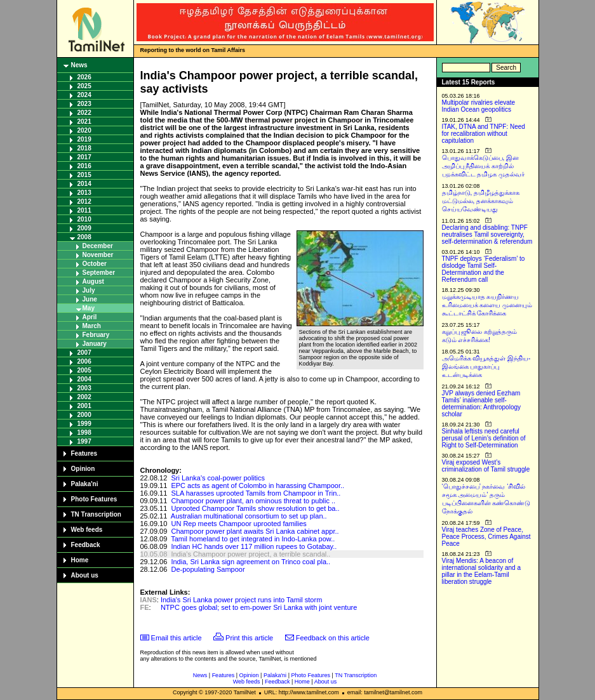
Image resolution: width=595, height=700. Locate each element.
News (79, 65)
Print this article (249, 638)
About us (85, 575)
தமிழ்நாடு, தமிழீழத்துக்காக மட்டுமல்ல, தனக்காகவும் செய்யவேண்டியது (481, 201)
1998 (84, 433)
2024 (84, 95)
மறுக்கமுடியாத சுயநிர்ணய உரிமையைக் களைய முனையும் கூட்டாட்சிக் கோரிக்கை (487, 305)
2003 (84, 388)
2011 (84, 210)
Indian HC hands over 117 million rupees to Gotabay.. (254, 546)
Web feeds (87, 530)
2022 (84, 113)
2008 (84, 237)
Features (84, 453)
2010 (84, 219)
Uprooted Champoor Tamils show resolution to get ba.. (255, 508)
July (89, 290)
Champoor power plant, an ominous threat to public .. (253, 501)
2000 (84, 415)
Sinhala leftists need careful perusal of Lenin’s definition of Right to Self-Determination (484, 438)
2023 (84, 104)
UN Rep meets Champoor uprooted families (238, 524)
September (99, 273)
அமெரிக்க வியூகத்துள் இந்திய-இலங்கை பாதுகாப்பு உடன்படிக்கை (486, 367)
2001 (84, 406)
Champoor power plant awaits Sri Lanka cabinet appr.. (255, 531)
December (98, 246)
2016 (84, 166)
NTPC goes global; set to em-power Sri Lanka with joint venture (259, 607)
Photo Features (94, 499)
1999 (84, 424)
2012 (84, 201)
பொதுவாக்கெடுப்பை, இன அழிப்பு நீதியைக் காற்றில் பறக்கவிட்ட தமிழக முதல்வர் (484, 166)
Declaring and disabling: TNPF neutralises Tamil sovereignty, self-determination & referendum (487, 234)
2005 (84, 370)
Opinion (83, 469)
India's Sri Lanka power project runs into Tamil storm (241, 600)
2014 (84, 184)
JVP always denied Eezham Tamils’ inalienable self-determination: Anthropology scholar (482, 404)
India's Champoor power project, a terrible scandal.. (251, 554)
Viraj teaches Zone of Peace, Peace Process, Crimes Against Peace (486, 537)
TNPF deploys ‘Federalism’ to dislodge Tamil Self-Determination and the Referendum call (484, 269)
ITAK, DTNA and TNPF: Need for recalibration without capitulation (484, 134)
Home (80, 560)
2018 (84, 148)
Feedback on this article (333, 638)
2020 (84, 130)
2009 (84, 228)
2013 (84, 193)
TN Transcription (96, 514)
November (98, 255)
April (90, 317)
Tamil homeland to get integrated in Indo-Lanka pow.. (253, 539)
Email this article (177, 638)
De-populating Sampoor (208, 569)
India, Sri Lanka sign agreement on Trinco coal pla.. (251, 562)
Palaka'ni (85, 484)
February (96, 335)
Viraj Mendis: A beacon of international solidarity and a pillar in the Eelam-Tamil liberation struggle (482, 571)
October (95, 264)
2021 (84, 122)
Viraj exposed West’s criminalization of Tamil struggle (486, 466)
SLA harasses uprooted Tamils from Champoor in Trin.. (256, 493)
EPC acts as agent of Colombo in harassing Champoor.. (257, 485)
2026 (84, 77)
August (93, 281)
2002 (84, 397)
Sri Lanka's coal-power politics (218, 478)
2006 (84, 361)
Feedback (86, 545)
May (89, 308)
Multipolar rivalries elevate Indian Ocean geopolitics (479, 106)
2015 (84, 175)
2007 (84, 353)
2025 (84, 86)
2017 (84, 157)
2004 (84, 379)
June (90, 299)
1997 (84, 441)
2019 (84, 139)
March (92, 326)
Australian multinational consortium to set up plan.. (249, 516)
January (95, 344)
